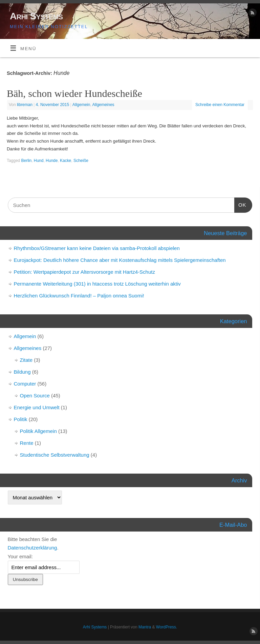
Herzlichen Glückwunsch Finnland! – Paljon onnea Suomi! (79, 296)
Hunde (52, 161)
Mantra (145, 627)
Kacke (66, 161)
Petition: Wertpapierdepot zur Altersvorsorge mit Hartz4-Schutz (84, 272)
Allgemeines (103, 105)
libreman (25, 105)
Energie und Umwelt (37, 407)
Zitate (26, 360)
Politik (21, 419)
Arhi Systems (36, 16)
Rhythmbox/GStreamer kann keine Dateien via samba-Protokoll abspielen (97, 248)
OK (240, 204)
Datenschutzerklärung (32, 548)
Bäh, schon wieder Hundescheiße (74, 93)
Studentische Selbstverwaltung (55, 455)
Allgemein (81, 105)
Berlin (27, 161)
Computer (25, 384)
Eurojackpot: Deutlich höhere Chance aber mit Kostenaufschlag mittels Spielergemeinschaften (120, 260)
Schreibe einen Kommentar (220, 105)
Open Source (35, 396)
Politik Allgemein (38, 431)
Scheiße (81, 161)
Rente (27, 443)
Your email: (20, 556)
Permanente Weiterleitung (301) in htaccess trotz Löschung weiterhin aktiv (97, 284)
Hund (39, 161)
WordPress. (167, 627)
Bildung (22, 372)
